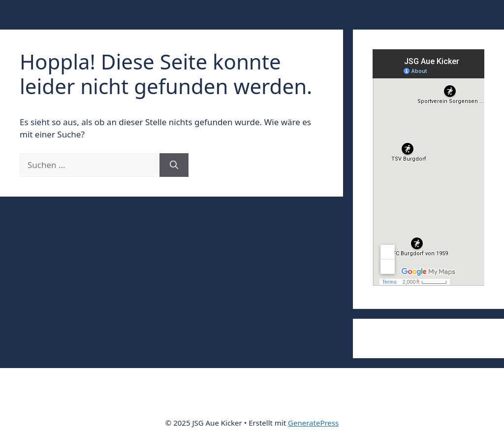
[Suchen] (174, 165)
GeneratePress (313, 423)
